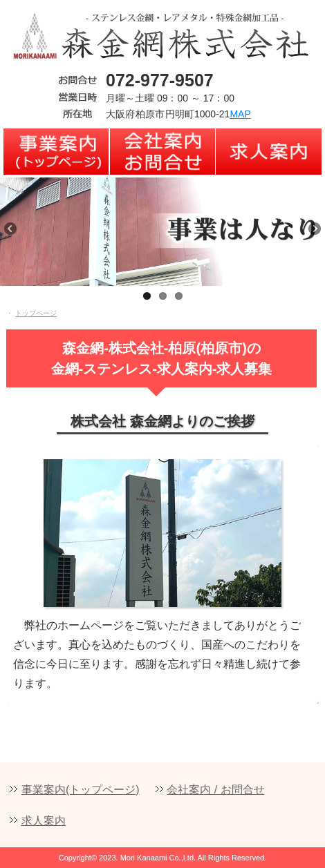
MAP (240, 114)
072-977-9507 (160, 80)
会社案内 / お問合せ (215, 790)
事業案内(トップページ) (81, 790)
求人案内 (44, 821)
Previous (17, 237)
